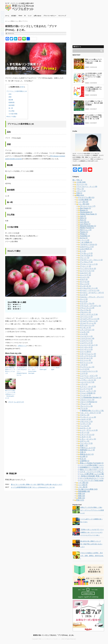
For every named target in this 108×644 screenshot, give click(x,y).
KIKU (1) (83, 218)
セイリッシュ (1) (86, 362)
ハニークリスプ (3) (87, 382)
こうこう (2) (85, 240)
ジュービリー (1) (86, 336)
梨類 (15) (82, 498)
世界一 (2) (84, 446)
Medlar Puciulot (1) (87, 228)
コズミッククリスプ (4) (89, 314)
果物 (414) (80, 195)
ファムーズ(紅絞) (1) (88, 393)
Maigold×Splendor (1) (88, 226)
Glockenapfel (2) (86, 212)
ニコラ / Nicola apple (55, 369)
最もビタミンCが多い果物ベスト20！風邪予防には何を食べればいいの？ (37, 484)
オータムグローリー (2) (89, 288)
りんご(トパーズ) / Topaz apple (92, 480)
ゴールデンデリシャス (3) (90, 319)
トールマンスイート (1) (89, 371)
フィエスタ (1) (85, 395)
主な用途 (11, 111)
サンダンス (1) (85, 328)
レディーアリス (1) (87, 435)
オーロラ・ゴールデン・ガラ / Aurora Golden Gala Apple (33, 370)
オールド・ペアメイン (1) (90, 290)
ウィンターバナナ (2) (88, 269)
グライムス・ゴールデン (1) (90, 306)
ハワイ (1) (84, 384)
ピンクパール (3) (86, 389)
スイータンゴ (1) (86, 347)
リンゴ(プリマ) (19, 402)
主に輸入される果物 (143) (88, 489)
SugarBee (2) (85, 236)
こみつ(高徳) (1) (86, 242)
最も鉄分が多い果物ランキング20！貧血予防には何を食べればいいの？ (91, 544)
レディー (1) (85, 432)
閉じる (80, 180)
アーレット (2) (85, 266)
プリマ (11, 402)
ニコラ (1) (84, 373)
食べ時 (11, 108)
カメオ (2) (84, 295)
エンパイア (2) (85, 275)
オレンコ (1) (85, 284)
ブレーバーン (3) (86, 406)
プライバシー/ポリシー (50, 16)
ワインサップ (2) (86, 443)
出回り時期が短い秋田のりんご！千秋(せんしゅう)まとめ (10, 370)
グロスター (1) (85, 312)
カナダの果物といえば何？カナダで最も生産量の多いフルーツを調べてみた (93, 89)
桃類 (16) (82, 496)
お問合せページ (22, 346)
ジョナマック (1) (86, 343)
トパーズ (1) (85, 369)
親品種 (11, 100)
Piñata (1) (84, 234)
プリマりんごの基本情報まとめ (17, 91)
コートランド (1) (86, 317)
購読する (77, 47)
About (20, 16)
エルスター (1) (85, 273)
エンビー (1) (85, 277)
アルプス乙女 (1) (86, 255)
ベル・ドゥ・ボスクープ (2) (90, 413)
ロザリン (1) (85, 441)
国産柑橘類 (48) (84, 491)
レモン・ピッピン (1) (88, 439)
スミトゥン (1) (85, 360)
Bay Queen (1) (85, 208)
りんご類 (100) (84, 204)
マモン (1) (80, 189)
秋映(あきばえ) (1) (87, 454)
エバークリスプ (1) (87, 271)
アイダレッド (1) (86, 253)
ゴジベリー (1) (82, 184)
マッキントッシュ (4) (88, 417)
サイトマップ (62, 16)
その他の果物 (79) (85, 200)
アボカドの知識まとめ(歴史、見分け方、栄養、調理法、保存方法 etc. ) (92, 556)
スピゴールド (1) (86, 358)
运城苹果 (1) (85, 461)
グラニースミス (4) (87, 308)
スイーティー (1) (86, 349)
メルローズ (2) (85, 419)
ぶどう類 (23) (83, 202)
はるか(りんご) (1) (87, 247)
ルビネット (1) (85, 428)
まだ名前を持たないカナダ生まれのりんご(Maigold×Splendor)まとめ (22, 371)
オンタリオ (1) (85, 286)
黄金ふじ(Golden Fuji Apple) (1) (92, 463)
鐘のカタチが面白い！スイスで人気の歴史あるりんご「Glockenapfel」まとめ (10, 394)
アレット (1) (85, 258)
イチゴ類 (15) (83, 483)
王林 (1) (83, 452)
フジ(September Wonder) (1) (91, 397)
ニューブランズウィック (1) (90, 378)
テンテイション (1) (87, 367)
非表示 (22, 87)
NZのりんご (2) (86, 230)
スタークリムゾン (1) (88, 354)
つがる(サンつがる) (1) (89, 244)
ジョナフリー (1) (86, 341)
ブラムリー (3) (85, 404)
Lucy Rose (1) (85, 224)
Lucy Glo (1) (85, 222)
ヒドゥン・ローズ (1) (88, 387)
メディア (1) (81, 191)
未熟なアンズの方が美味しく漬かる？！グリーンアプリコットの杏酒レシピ (92, 510)
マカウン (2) (85, 415)
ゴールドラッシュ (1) (88, 323)
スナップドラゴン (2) (88, 356)
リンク (30, 16)
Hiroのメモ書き (11, 117)
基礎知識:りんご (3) (87, 450)
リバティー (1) (85, 424)
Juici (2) (83, 216)
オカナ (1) (84, 279)
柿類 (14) (82, 494)
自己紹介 (14, 16)
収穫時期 (11, 102)
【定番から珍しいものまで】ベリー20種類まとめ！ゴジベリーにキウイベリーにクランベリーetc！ (92, 532)
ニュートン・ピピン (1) (89, 376)
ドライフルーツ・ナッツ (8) (87, 187)
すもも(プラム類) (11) (86, 197)
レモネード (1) (85, 437)
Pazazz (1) (84, 232)
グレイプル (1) (85, 310)
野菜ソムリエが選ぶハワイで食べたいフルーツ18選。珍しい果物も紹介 (93, 61)
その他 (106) (81, 182)
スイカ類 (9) (83, 485)
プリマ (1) (84, 408)
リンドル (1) (85, 426)
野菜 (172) (80, 500)
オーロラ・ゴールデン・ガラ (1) (92, 293)
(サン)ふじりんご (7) (88, 206)
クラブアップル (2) (87, 303)
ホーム (7, 16)
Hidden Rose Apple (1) (88, 214)
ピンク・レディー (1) (88, 391)
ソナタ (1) (84, 365)
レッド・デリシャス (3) (89, 430)
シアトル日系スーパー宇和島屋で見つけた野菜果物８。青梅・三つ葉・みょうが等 (93, 117)
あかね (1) (84, 238)
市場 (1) (79, 193)
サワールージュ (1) (87, 325)
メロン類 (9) (83, 487)
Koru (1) (83, 220)
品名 (10, 94)
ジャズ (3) (84, 334)
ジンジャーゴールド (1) (89, 345)
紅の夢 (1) (84, 456)
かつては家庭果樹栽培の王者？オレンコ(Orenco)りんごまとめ (33, 487)
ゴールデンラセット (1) (89, 321)
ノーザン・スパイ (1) (88, 380)
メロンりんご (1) (86, 421)
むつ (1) (83, 251)
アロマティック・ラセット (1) (91, 260)
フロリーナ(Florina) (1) (89, 402)
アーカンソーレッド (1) (89, 264)
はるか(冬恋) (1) (86, 249)
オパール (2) (85, 282)
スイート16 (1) (86, 352)
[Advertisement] (23, 422)
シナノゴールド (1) (87, 330)
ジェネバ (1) (85, 332)
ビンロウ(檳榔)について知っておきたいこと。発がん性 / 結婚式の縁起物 (94, 103)
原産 (10, 97)
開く (74, 180)
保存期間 (11, 105)
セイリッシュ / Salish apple (44, 369)
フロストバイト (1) (87, 400)
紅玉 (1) (83, 459)
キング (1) (84, 301)
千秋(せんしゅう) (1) (88, 448)
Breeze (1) (84, 210)
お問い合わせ (37, 16)
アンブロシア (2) (86, 262)
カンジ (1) (84, 299)
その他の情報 (13, 114)
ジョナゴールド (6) (87, 338)
